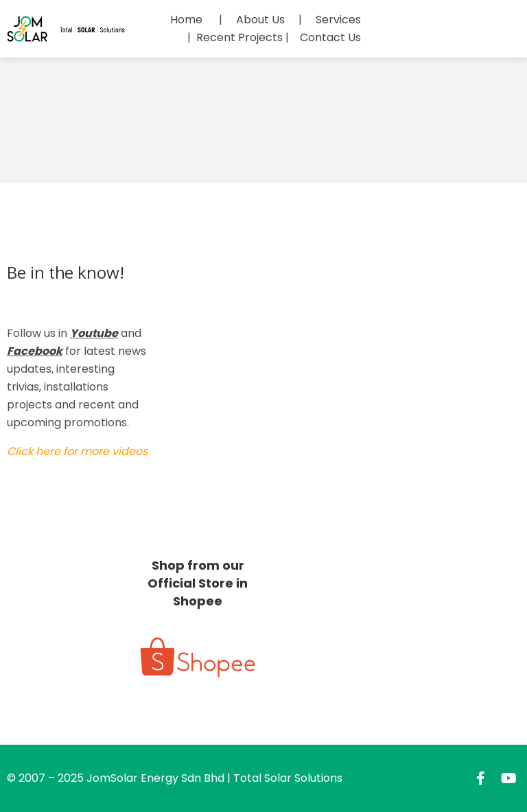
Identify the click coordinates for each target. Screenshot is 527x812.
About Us (260, 20)
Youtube (94, 333)
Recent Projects (239, 37)
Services (338, 20)
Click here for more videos (77, 451)
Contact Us (330, 37)
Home (186, 20)
